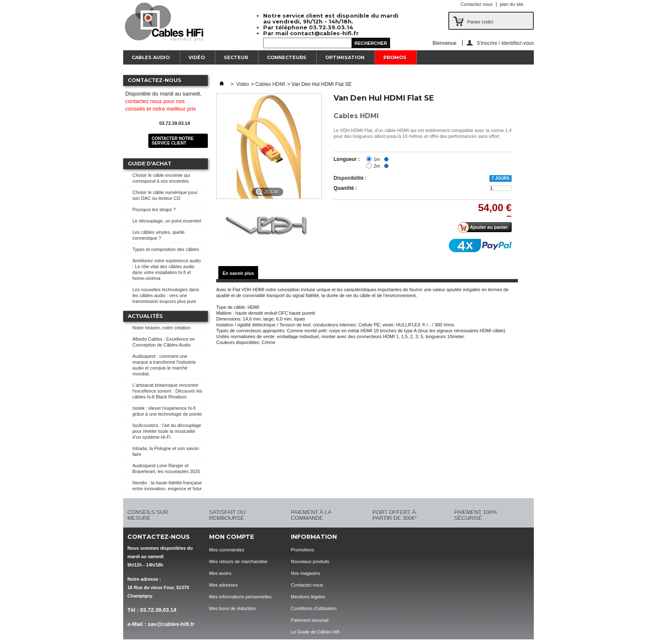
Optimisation (345, 57)
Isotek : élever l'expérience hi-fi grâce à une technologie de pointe (167, 411)
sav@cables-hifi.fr (171, 624)
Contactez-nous (307, 585)
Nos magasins (305, 573)
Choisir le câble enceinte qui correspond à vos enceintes (161, 178)
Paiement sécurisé (310, 620)
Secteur (236, 57)
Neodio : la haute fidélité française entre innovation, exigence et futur (167, 486)
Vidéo (197, 57)
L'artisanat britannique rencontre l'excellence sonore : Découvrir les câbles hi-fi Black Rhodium (167, 391)
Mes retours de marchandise (238, 561)
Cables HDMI (270, 84)
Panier (480, 22)
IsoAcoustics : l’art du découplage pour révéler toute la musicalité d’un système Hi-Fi (167, 431)
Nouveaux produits (310, 561)
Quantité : (345, 188)
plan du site (512, 4)
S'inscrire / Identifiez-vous (505, 43)
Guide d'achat (150, 164)
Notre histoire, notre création (162, 328)
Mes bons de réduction (232, 608)
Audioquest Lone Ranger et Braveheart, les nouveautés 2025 (166, 468)
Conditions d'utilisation (314, 608)
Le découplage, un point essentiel (167, 221)
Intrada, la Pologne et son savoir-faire (166, 451)
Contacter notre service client (173, 141)
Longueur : (347, 159)
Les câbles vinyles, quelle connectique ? (159, 235)
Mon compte (232, 537)
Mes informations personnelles (240, 597)
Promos (395, 57)
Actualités (145, 316)
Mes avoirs (220, 573)
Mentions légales (308, 597)
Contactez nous (476, 4)
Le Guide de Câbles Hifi (315, 632)
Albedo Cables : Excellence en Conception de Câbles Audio (164, 342)
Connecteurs (287, 57)
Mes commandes (227, 550)
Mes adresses (223, 585)
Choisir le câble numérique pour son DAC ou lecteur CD (165, 195)
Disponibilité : (350, 178)
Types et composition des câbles (166, 249)
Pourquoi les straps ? (154, 209)
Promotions (303, 550)
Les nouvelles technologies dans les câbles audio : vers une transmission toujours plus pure (166, 295)
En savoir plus (238, 273)
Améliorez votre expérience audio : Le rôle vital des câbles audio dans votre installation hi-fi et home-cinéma (167, 269)
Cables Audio (151, 57)
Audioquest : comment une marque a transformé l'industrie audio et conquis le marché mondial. (164, 365)
